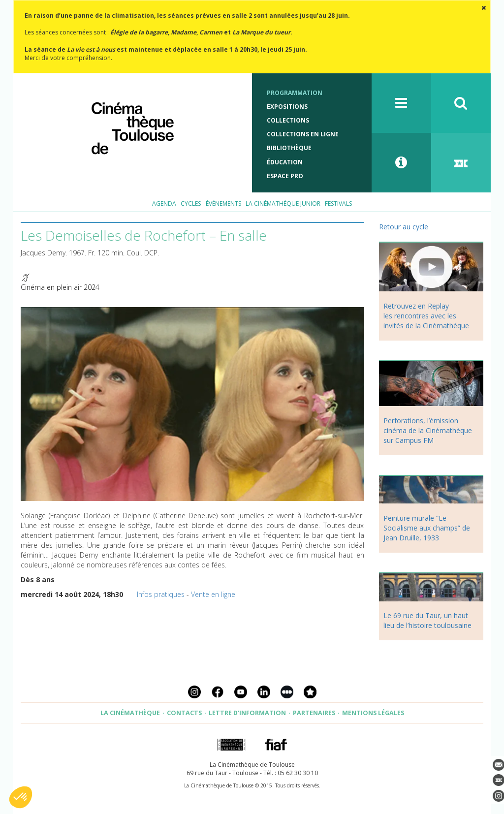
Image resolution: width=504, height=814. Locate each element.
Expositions (287, 107)
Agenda (164, 203)
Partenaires (314, 713)
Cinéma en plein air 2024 (60, 287)
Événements (223, 203)
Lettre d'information (247, 713)
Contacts (184, 713)
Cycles (191, 203)
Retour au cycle (404, 227)
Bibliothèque (289, 148)
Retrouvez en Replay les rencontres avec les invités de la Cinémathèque (426, 316)
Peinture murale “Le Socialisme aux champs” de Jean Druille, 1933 (427, 528)
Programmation (295, 93)
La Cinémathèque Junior (283, 203)
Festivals (338, 203)
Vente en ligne (213, 594)
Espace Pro (285, 176)
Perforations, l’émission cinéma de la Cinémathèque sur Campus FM (428, 430)
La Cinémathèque (130, 713)
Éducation (285, 162)
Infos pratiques (161, 594)
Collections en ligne (303, 134)
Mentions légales (373, 713)
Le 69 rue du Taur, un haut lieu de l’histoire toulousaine (427, 620)
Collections (288, 120)
